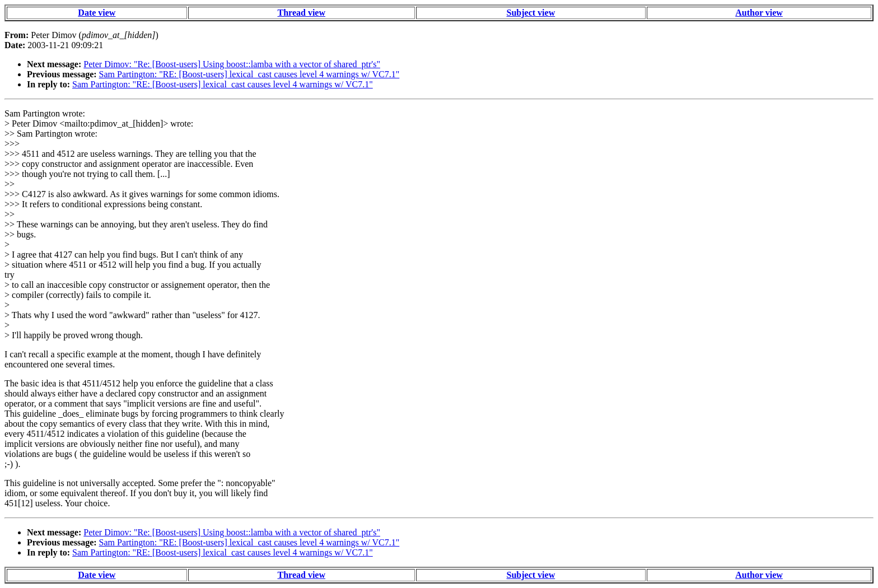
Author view (759, 13)
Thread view (302, 13)
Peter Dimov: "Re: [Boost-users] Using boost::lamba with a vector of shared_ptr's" (232, 64)
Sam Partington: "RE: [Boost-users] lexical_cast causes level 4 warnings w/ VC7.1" (249, 74)
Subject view (531, 13)
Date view (97, 13)
